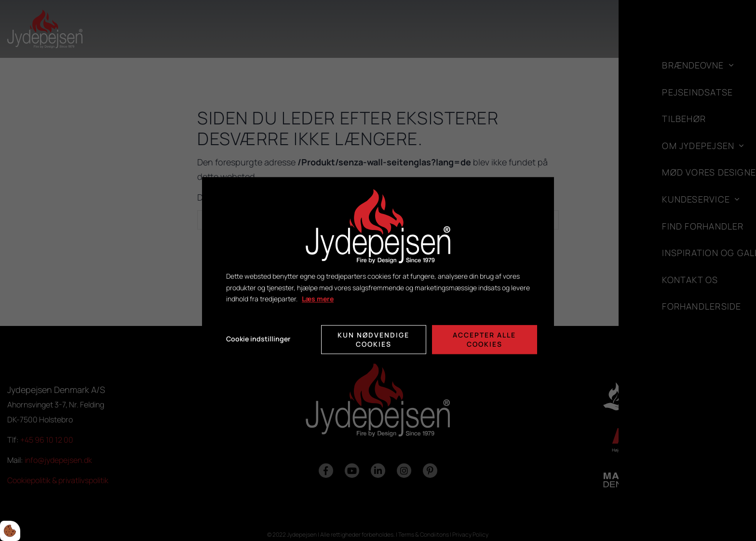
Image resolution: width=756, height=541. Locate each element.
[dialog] (378, 270)
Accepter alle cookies (485, 339)
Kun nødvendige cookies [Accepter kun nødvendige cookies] (373, 339)
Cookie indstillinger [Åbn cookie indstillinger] (258, 339)
